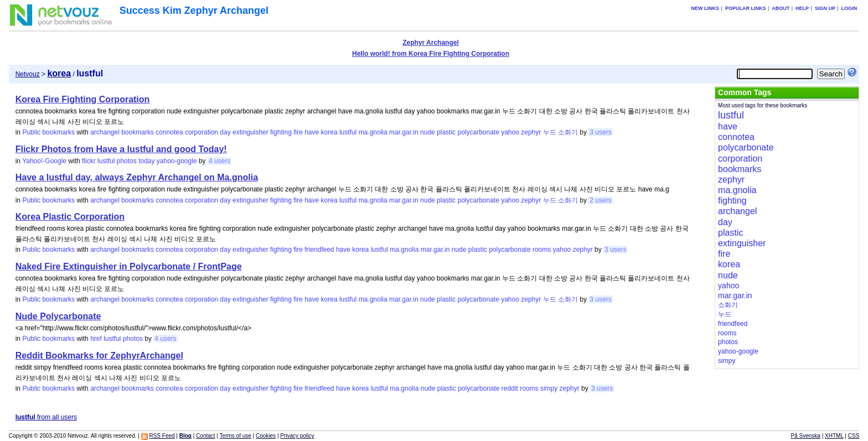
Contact (205, 436)
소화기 (568, 132)
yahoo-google (177, 161)
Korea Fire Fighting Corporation (83, 99)
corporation (201, 132)
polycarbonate (478, 132)
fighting (281, 132)
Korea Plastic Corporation (70, 217)
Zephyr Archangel (431, 43)
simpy (549, 388)
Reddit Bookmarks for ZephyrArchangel (99, 356)
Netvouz (28, 74)
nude (428, 132)
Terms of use (236, 436)
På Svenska (806, 436)
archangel (105, 132)
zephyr (531, 132)
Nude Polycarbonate (58, 316)
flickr (89, 161)
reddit (510, 388)
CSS (854, 436)
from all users (46, 417)
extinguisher (250, 132)
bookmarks (138, 132)
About (781, 8)
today (146, 161)
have (312, 132)
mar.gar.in (404, 132)
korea (329, 132)
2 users (600, 200)
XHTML (834, 436)
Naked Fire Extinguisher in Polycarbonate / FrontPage (129, 266)
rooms (542, 250)
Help (802, 8)
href (96, 339)
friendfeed (319, 250)
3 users (600, 132)
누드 (550, 132)
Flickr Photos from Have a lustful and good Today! (121, 149)
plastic (446, 132)
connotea (169, 132)
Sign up (825, 8)
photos (127, 161)
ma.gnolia (373, 132)
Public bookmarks (48, 132)
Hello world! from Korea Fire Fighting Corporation (431, 54)
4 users (219, 161)
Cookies (266, 436)
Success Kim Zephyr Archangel (194, 11)
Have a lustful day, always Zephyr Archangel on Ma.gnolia (137, 177)
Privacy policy (297, 436)
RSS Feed (162, 436)
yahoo (510, 132)
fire (298, 132)
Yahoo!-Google (44, 161)
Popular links (746, 8)
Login (849, 8)
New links (706, 8)
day (225, 132)
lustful (348, 132)
